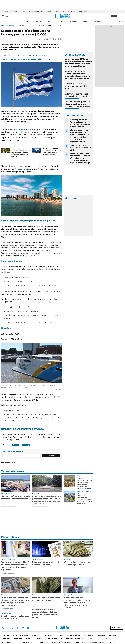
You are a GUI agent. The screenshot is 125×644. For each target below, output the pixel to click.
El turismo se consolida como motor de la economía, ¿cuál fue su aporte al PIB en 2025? (85, 500)
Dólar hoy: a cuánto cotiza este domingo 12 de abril (76, 95)
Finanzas (50, 21)
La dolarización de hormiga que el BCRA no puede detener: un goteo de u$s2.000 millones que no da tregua (15, 601)
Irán (63, 11)
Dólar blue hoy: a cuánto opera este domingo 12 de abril (76, 86)
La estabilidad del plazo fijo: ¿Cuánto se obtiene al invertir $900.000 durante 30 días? (78, 104)
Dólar (15, 11)
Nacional (18, 639)
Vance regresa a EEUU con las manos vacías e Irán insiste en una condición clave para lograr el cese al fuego (78, 62)
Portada (6, 635)
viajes (8, 111)
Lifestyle (12, 26)
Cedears (89, 202)
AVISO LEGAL (80, 642)
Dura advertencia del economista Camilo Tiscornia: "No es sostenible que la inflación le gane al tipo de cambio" (77, 603)
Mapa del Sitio (29, 642)
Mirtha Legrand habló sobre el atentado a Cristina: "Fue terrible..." (26, 55)
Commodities (81, 202)
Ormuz (56, 11)
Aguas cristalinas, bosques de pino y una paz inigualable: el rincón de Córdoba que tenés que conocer (21, 153)
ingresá (121, 16)
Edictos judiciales (97, 642)
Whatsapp (28, 628)
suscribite (114, 16)
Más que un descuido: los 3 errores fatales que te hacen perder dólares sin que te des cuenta (46, 613)
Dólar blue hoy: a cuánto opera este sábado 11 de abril (46, 599)
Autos (91, 639)
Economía (37, 21)
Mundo (29, 639)
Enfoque (23, 11)
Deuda (49, 11)
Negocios (74, 21)
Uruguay (98, 21)
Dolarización (72, 11)
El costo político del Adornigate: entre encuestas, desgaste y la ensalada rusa (80, 123)
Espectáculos (104, 639)
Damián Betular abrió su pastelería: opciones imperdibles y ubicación (27, 59)
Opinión (86, 21)
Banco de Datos (74, 635)
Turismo (21, 26)
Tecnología (7, 642)
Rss (18, 642)
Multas (112, 642)
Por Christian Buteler (7, 609)
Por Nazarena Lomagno (8, 573)
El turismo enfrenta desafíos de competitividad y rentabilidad (15, 498)
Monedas (67, 202)
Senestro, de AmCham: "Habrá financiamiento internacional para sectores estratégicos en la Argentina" (78, 75)
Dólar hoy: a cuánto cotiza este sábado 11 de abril (81, 148)
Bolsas (74, 202)
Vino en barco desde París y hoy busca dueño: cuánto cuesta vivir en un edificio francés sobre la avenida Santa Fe (80, 136)
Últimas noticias (20, 635)
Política (62, 21)
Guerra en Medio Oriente (36, 11)
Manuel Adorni (83, 11)
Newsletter (121, 21)
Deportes (40, 639)
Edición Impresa (55, 639)
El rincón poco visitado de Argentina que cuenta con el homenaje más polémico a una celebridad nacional (84, 483)
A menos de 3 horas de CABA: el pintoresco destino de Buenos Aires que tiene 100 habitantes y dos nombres (47, 500)
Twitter (3, 628)
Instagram (12, 628)
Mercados (89, 635)
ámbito (3, 26)
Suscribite (51, 456)
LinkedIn (18, 628)
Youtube (23, 628)
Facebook (8, 628)
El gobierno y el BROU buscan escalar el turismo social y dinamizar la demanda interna (52, 152)
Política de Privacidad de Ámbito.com (55, 642)
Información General (75, 639)
